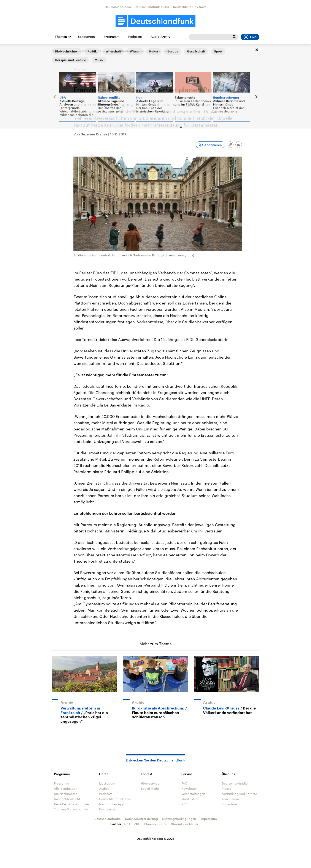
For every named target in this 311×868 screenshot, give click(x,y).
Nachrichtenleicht (67, 799)
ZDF (137, 824)
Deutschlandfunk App (115, 799)
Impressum (209, 819)
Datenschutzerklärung (141, 819)
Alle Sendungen (66, 789)
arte (164, 824)
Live (250, 37)
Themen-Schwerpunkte (71, 809)
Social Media (150, 789)
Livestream (107, 783)
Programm (112, 37)
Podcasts (135, 37)
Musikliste (189, 799)
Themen (61, 37)
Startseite (59, 51)
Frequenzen (108, 809)
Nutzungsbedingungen (179, 819)
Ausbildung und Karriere (239, 794)
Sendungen (86, 37)
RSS (184, 804)
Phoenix (150, 824)
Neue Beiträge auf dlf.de (71, 804)
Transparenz (231, 799)
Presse (226, 789)
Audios (104, 789)
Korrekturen (230, 804)
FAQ (184, 783)
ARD (127, 824)
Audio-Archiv (160, 37)
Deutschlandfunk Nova (190, 7)
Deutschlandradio (118, 7)
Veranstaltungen (193, 794)
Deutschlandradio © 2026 (156, 839)
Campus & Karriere (83, 51)
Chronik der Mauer (185, 824)
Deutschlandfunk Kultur (152, 7)
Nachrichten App (112, 804)
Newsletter (189, 789)
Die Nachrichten (66, 794)
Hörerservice (150, 783)
